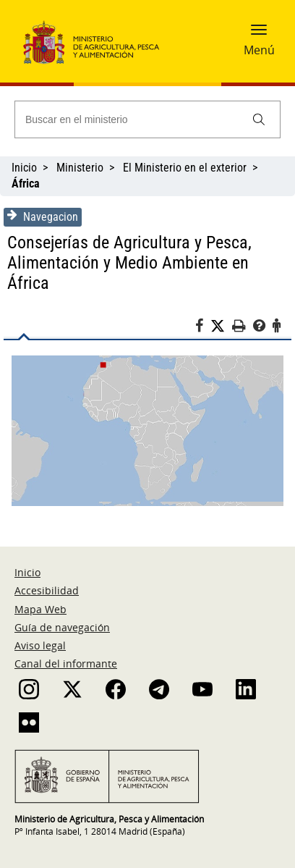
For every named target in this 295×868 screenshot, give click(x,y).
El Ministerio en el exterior (185, 168)
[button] (259, 34)
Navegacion (43, 216)
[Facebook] (203, 328)
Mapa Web (40, 609)
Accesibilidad (47, 590)
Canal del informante (66, 663)
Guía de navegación (62, 627)
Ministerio (80, 168)
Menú (259, 50)
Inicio (24, 168)
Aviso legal (40, 645)
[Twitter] (221, 326)
